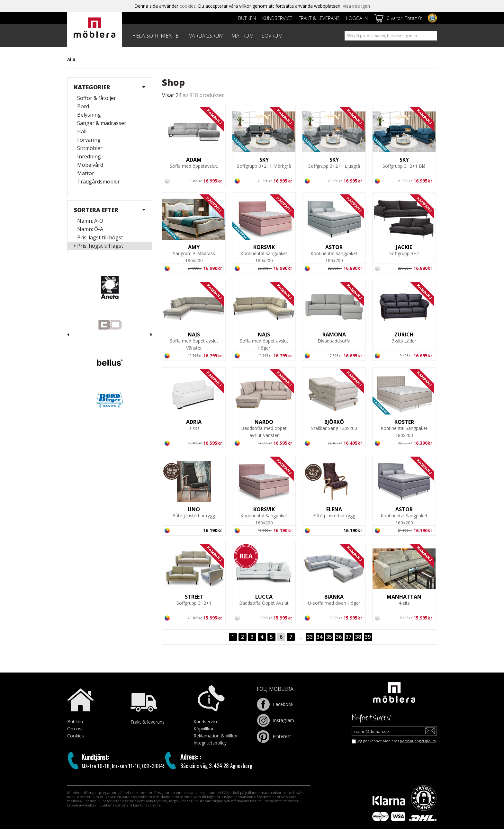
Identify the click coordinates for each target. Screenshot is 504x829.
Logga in (357, 18)
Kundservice (277, 18)
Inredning (89, 156)
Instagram (275, 720)
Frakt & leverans (319, 18)
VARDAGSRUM (206, 36)
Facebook (275, 704)
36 (339, 637)
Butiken (247, 18)
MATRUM (243, 36)
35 (329, 637)
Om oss (75, 729)
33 (310, 637)
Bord (83, 106)
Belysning (89, 115)
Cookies (76, 736)
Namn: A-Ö (90, 221)
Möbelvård (90, 165)
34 (319, 637)
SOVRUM (272, 36)
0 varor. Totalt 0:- (405, 18)
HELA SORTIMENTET (157, 36)
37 (348, 637)
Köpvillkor (204, 729)
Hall (82, 131)
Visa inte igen (356, 6)
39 (368, 637)
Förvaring (89, 140)
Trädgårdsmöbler (99, 182)
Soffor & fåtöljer (97, 98)
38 (358, 637)
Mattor (86, 173)
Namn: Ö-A (90, 229)
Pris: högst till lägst (100, 246)
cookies (188, 6)
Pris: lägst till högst (100, 237)
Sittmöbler (90, 148)
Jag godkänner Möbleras (397, 741)
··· (300, 638)
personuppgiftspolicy (418, 741)
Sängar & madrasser (102, 123)
